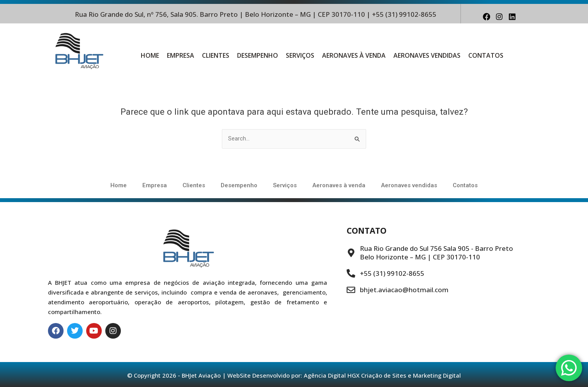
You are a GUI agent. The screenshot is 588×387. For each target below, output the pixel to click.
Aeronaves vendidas (427, 55)
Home (150, 55)
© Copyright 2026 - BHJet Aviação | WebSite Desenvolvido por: (215, 375)
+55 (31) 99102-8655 (392, 273)
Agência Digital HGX (332, 375)
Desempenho (258, 55)
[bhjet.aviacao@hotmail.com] (351, 290)
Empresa (181, 55)
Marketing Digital (437, 375)
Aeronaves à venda (354, 55)
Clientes (216, 55)
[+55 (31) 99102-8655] (351, 273)
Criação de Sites (384, 375)
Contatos (486, 55)
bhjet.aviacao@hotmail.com (404, 290)
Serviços (300, 55)
